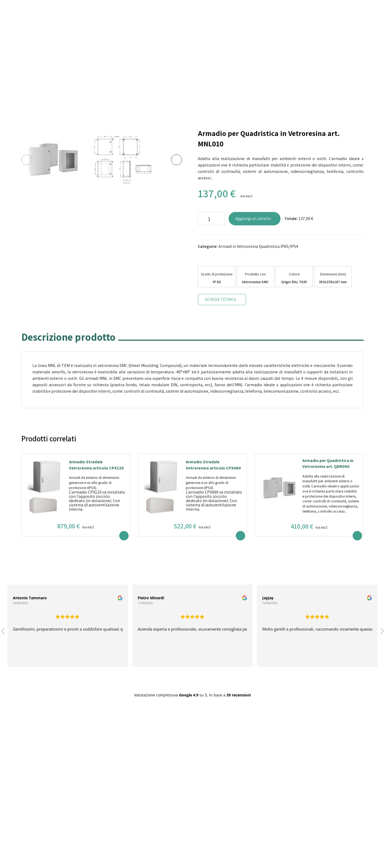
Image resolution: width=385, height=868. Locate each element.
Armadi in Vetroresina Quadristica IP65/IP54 (258, 246)
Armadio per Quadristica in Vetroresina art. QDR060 (328, 463)
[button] (382, 632)
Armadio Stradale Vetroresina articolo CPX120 (96, 465)
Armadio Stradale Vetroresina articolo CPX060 (213, 465)
